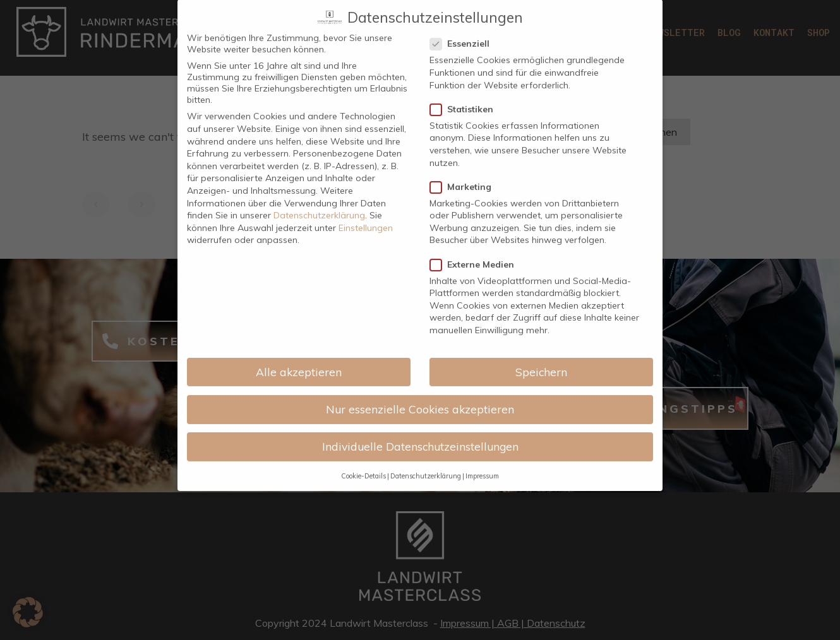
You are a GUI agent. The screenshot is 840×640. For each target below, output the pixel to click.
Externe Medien (476, 208)
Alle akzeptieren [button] (299, 316)
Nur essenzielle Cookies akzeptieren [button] (420, 353)
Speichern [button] (541, 316)
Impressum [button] (482, 420)
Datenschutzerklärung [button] (426, 420)
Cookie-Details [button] (363, 420)
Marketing (465, 131)
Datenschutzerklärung (319, 160)
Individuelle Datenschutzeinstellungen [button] (420, 391)
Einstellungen (366, 172)
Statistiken (465, 53)
